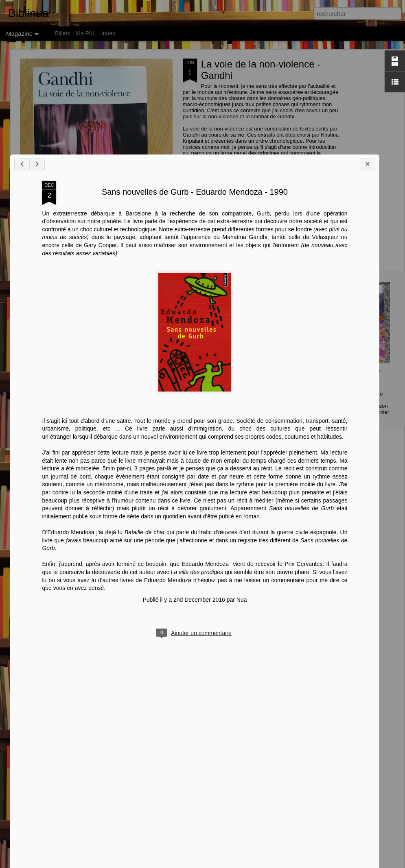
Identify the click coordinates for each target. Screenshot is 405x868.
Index (108, 33)
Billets (62, 33)
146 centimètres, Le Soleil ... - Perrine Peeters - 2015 (351, 378)
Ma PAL (86, 33)
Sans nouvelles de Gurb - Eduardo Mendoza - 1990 (181, 432)
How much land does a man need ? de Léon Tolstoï (260, 378)
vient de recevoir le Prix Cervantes (265, 804)
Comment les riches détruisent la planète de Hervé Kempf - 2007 (63, 382)
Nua (228, 840)
